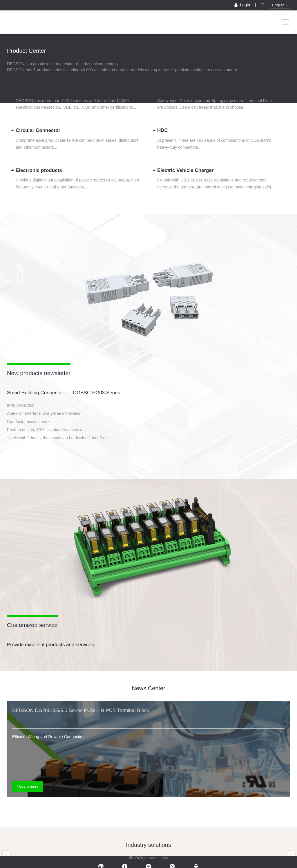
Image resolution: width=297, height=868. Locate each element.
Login (243, 5)
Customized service (32, 625)
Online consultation (148, 858)
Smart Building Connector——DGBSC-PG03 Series (64, 393)
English (280, 5)
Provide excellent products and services (50, 645)
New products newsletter (39, 373)
